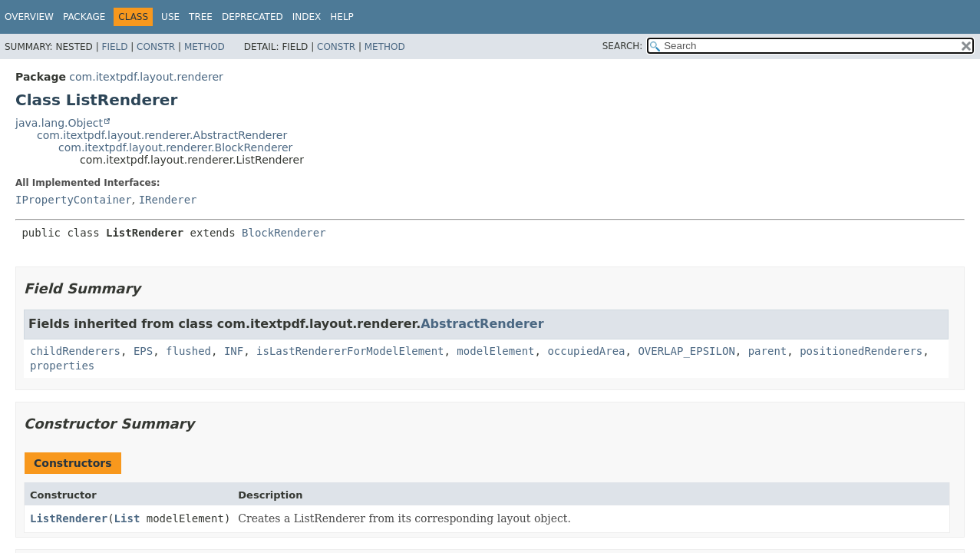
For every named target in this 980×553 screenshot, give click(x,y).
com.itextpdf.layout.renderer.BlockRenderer (175, 147)
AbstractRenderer (482, 324)
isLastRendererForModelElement (350, 351)
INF (234, 351)
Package (84, 17)
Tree (201, 17)
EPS (143, 351)
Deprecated (252, 17)
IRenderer (168, 200)
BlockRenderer (284, 233)
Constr (156, 47)
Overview (29, 17)
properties (62, 366)
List (127, 518)
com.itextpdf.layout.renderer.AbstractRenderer (162, 135)
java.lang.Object (59, 123)
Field (114, 47)
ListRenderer (69, 518)
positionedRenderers (861, 351)
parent (768, 351)
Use (170, 17)
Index (307, 17)
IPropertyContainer (74, 200)
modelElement (495, 351)
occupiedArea (586, 351)
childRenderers (75, 351)
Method (205, 47)
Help (342, 17)
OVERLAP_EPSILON (686, 351)
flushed (188, 351)
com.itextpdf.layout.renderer (146, 77)
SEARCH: (623, 46)
